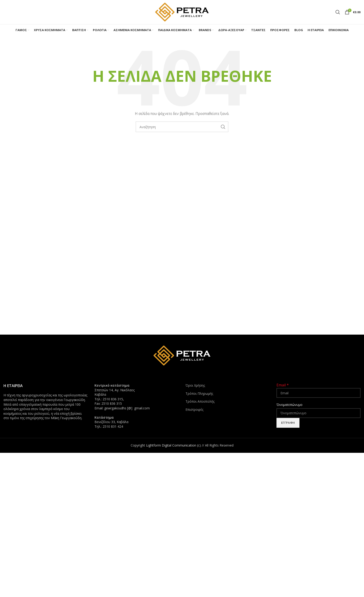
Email (283, 385)
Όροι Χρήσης (195, 385)
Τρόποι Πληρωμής (199, 393)
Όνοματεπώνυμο (289, 405)
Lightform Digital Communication (171, 445)
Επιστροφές (194, 409)
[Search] (338, 12)
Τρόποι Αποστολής (200, 401)
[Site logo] (182, 12)
